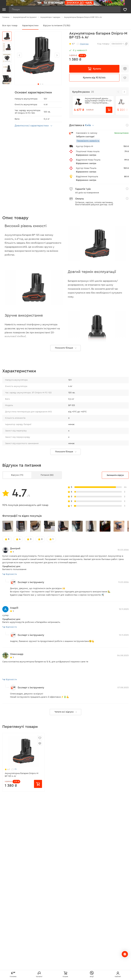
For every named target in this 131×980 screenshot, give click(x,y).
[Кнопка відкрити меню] (4, 9)
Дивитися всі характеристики (34, 126)
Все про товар (10, 26)
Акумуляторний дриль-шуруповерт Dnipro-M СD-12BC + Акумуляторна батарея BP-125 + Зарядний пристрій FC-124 (98, 101)
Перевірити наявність (88, 141)
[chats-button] (125, 954)
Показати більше (66, 502)
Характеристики (30, 26)
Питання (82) (47, 525)
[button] (57, 55)
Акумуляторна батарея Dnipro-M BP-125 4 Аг (22, 824)
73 (14, 819)
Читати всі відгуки (66, 762)
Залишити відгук (115, 525)
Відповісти (10, 624)
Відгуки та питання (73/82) (57, 26)
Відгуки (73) (17, 525)
